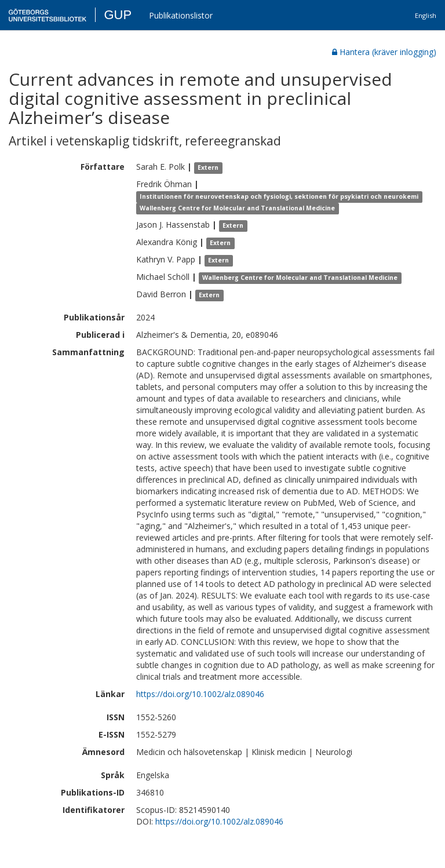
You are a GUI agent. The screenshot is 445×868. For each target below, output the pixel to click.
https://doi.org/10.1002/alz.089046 (200, 694)
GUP (118, 15)
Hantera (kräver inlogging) (384, 52)
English (426, 15)
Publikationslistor (181, 15)
